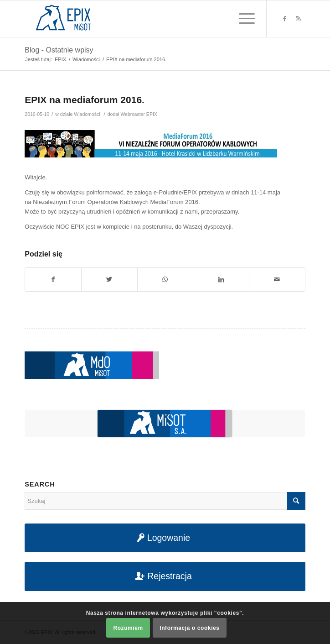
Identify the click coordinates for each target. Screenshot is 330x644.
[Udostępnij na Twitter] (109, 280)
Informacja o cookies (189, 628)
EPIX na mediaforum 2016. (85, 100)
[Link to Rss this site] (299, 19)
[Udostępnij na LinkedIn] (221, 280)
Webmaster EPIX (139, 114)
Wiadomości (87, 114)
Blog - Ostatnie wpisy (59, 50)
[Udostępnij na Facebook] (53, 280)
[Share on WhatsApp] (165, 280)
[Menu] (242, 19)
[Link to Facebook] (285, 19)
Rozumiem (128, 628)
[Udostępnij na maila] (277, 280)
